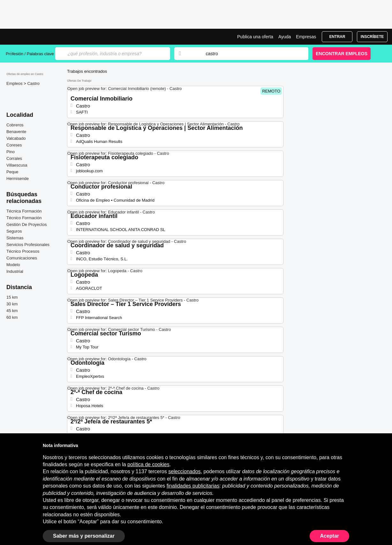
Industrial (15, 271)
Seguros (14, 231)
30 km (12, 304)
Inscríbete (372, 37)
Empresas (306, 37)
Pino (11, 152)
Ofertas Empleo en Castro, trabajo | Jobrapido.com (30, 37)
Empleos (15, 83)
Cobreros (15, 125)
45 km (12, 311)
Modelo (13, 265)
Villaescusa (17, 165)
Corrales (14, 158)
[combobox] (251, 54)
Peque (12, 172)
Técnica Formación (24, 211)
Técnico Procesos (23, 251)
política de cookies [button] (148, 464)
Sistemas (15, 238)
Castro (33, 83)
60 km (12, 317)
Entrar (337, 37)
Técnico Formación (24, 218)
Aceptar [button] (329, 536)
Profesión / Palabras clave (30, 54)
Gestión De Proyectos (26, 224)
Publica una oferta (255, 37)
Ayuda (285, 37)
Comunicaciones (22, 258)
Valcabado (16, 138)
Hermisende (18, 179)
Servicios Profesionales (28, 245)
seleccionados (184, 471)
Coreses (14, 145)
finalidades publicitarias (193, 486)
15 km (12, 297)
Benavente (16, 132)
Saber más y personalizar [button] (84, 536)
